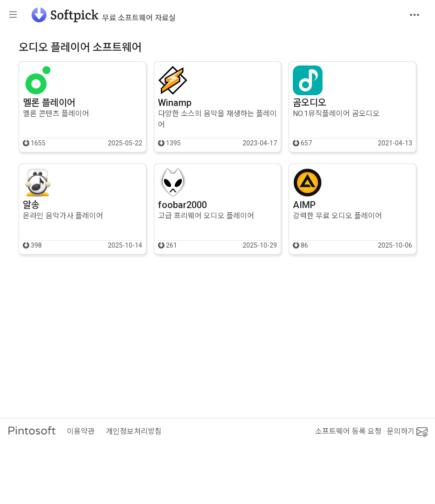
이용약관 (81, 431)
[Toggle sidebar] (13, 15)
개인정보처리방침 (134, 431)
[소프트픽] (101, 15)
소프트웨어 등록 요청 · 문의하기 (371, 432)
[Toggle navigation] (415, 15)
